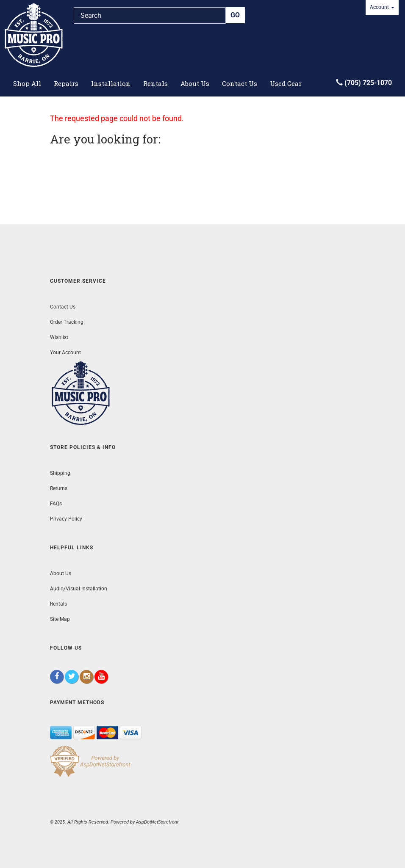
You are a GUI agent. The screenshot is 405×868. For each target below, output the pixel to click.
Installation (111, 83)
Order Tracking (67, 322)
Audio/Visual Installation (79, 589)
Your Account (65, 353)
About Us (195, 83)
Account (382, 7)
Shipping (60, 473)
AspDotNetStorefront (157, 822)
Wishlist (59, 337)
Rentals (155, 83)
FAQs (56, 504)
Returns (59, 488)
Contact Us (240, 83)
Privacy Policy (66, 519)
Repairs (66, 83)
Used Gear (286, 83)
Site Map (60, 619)
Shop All (27, 83)
